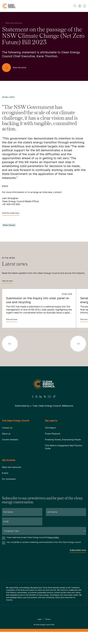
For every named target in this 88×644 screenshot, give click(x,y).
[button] (10, 344)
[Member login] (80, 6)
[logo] (9, 6)
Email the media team (11, 214)
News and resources (11, 467)
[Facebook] (33, 397)
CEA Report (51, 428)
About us (6, 434)
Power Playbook (53, 434)
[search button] (75, 6)
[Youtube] (49, 397)
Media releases (9, 225)
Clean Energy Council (43, 625)
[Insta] (36, 397)
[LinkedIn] (41, 397)
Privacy (48, 619)
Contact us (7, 428)
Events (5, 473)
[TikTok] (54, 397)
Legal (39, 619)
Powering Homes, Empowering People (63, 440)
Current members (10, 440)
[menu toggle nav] (85, 6)
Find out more (12, 320)
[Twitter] (45, 397)
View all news (7, 282)
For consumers (9, 479)
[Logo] (44, 384)
